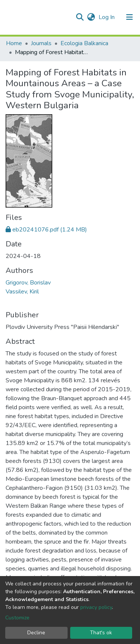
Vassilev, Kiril (22, 292)
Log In (107, 17)
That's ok (101, 633)
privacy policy (96, 607)
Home (14, 43)
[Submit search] (80, 17)
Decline (36, 633)
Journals (41, 43)
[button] (91, 17)
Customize (17, 618)
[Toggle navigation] (130, 17)
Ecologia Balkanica (84, 43)
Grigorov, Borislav (28, 283)
